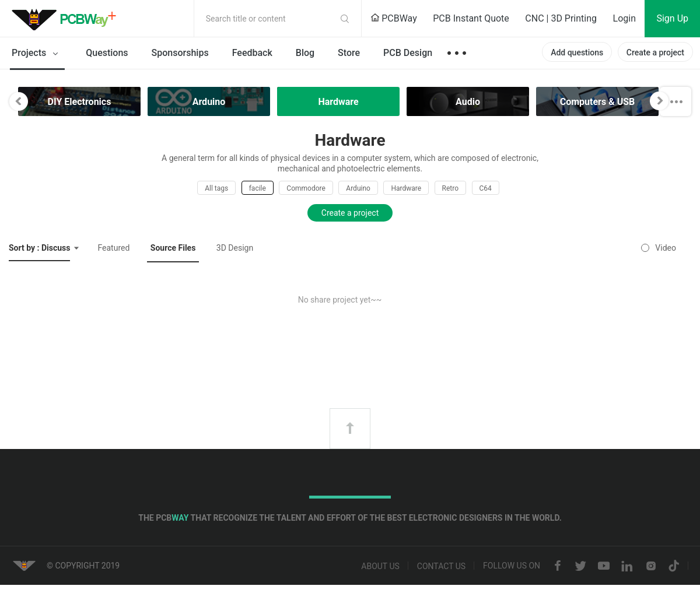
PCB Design (408, 53)
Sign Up (672, 18)
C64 (486, 188)
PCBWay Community (67, 19)
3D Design (235, 248)
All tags (216, 188)
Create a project (655, 52)
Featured (113, 248)
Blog (305, 53)
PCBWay (394, 18)
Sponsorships (180, 53)
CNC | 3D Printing (561, 18)
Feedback (252, 53)
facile (258, 188)
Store (349, 53)
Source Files (173, 248)
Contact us (441, 566)
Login (624, 18)
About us (380, 566)
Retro (450, 188)
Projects (37, 54)
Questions (107, 53)
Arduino (358, 188)
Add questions (577, 52)
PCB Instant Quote (471, 18)
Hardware (406, 188)
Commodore (306, 188)
